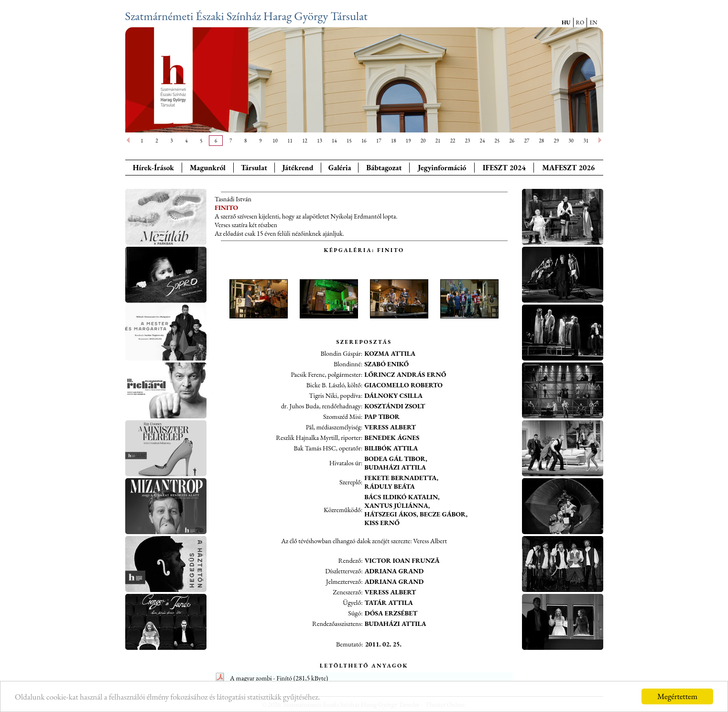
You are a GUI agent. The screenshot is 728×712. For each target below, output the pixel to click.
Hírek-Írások (153, 168)
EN (593, 22)
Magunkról (208, 168)
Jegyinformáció (442, 168)
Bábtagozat (384, 168)
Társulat (254, 168)
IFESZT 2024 (504, 168)
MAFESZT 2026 (568, 168)
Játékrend (298, 168)
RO (580, 22)
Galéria (340, 168)
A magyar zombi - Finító (261, 678)
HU (566, 22)
